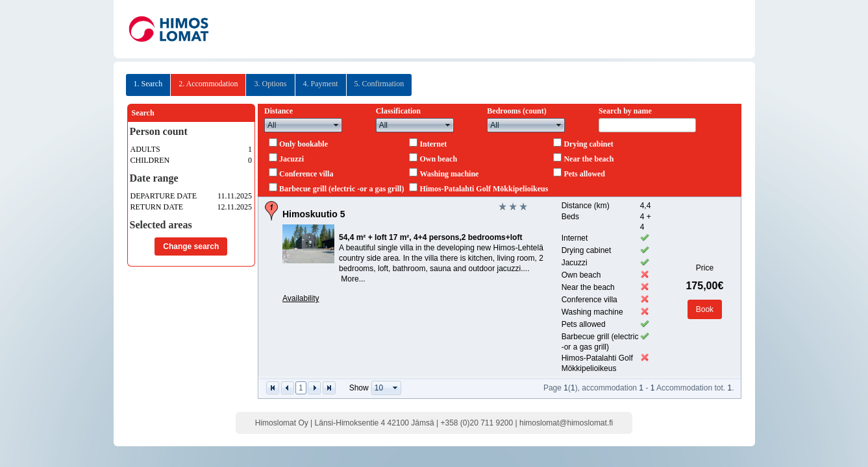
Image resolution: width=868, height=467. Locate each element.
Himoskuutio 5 (314, 214)
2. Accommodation (208, 84)
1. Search (148, 84)
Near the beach (589, 159)
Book (705, 309)
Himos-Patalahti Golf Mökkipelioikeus (484, 189)
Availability (301, 298)
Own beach (438, 159)
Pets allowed (584, 174)
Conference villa (306, 174)
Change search (191, 246)
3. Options (270, 84)
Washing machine (449, 174)
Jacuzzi (291, 159)
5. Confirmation (379, 84)
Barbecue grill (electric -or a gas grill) (341, 189)
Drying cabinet (588, 144)
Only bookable (304, 144)
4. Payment (321, 84)
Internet (433, 144)
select (336, 125)
